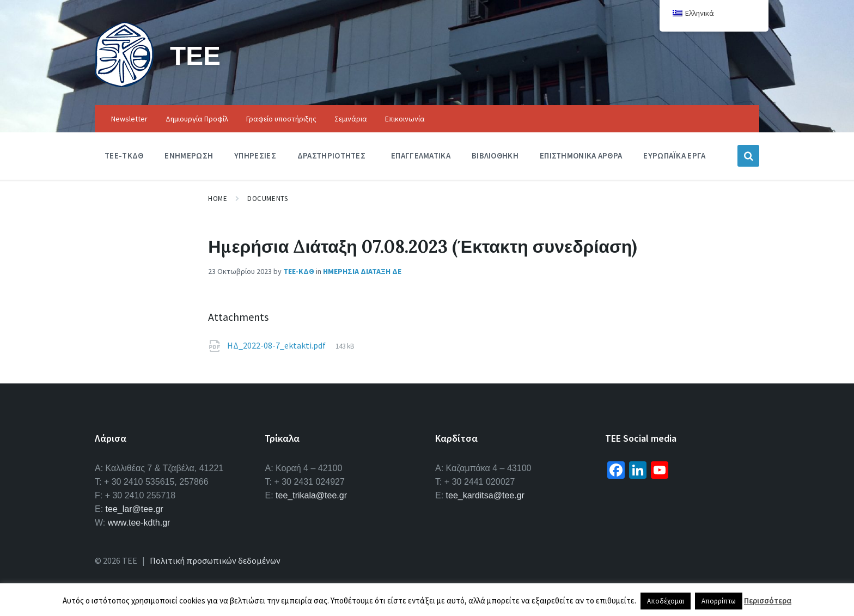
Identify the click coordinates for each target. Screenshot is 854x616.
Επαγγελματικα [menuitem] (421, 155)
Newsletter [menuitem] (129, 119)
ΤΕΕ (195, 55)
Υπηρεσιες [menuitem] (255, 155)
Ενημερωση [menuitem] (189, 155)
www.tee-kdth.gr (139, 523)
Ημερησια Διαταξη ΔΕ (362, 271)
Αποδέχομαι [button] (666, 601)
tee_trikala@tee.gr (311, 495)
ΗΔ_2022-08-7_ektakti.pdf (277, 345)
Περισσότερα (768, 600)
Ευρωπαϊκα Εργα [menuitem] (674, 155)
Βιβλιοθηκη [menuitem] (495, 155)
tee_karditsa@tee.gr (485, 495)
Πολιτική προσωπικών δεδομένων (215, 560)
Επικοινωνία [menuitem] (405, 119)
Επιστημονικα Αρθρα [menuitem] (581, 155)
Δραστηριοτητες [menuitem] (331, 155)
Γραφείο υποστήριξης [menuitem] (281, 119)
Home (218, 199)
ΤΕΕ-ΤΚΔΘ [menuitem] (124, 155)
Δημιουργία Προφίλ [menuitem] (197, 119)
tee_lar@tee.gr (135, 509)
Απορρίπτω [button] (719, 601)
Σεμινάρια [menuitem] (351, 119)
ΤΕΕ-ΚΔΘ (299, 271)
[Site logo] (124, 84)
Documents (267, 199)
